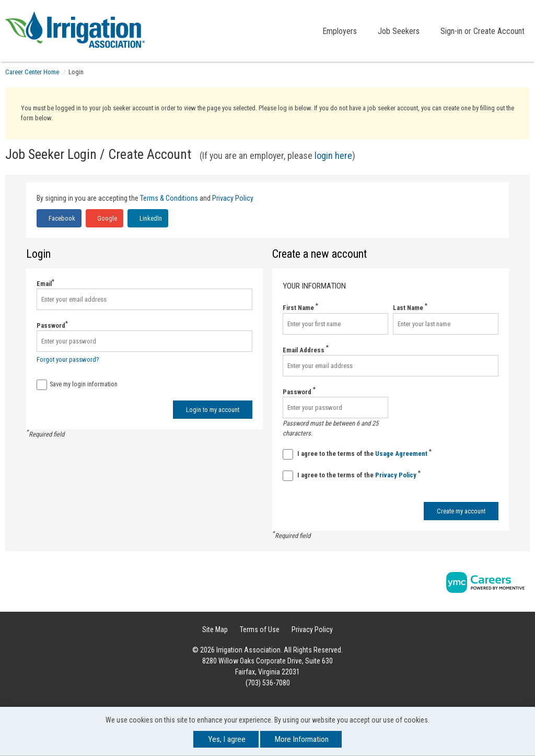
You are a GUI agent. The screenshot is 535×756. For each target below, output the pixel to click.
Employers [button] (340, 31)
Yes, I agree (227, 739)
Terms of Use (260, 629)
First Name (300, 307)
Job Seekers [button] (399, 31)
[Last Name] (446, 324)
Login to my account (213, 410)
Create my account (461, 511)
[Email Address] (391, 366)
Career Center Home (32, 72)
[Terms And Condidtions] (288, 454)
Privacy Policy (233, 198)
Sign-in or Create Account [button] (482, 31)
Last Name (410, 307)
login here (333, 156)
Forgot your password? (68, 359)
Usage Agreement (402, 454)
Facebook (61, 218)
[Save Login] (42, 385)
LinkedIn (150, 218)
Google (106, 218)
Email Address (306, 350)
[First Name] (335, 324)
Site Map (215, 629)
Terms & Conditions (169, 198)
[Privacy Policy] (288, 476)
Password (52, 325)
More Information (302, 739)
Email (45, 283)
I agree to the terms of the (357, 454)
